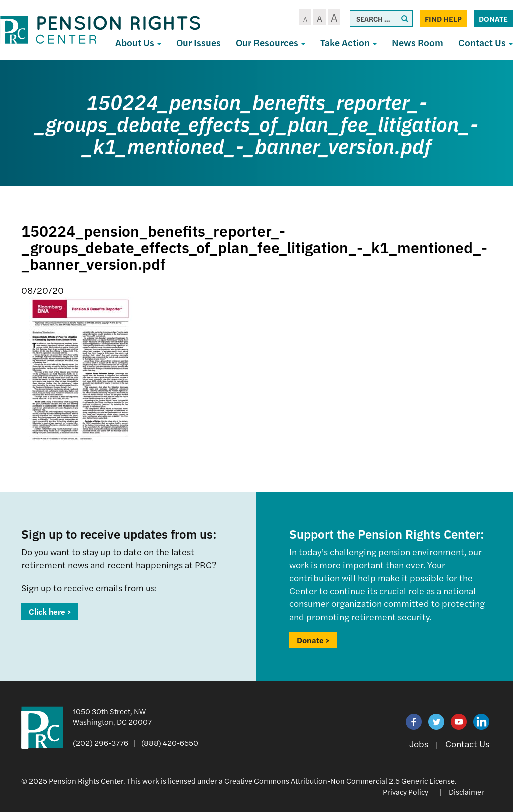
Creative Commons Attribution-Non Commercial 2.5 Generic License (340, 781)
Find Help (443, 18)
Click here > (50, 611)
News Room (418, 42)
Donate (493, 18)
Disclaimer (467, 792)
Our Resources (271, 42)
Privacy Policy (406, 792)
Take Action (348, 42)
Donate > (313, 640)
